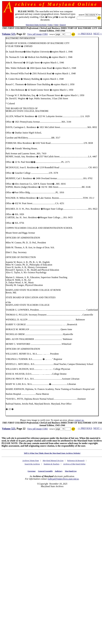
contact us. (79, 420)
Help (56, 25)
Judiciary (59, 471)
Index (50, 25)
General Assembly (45, 471)
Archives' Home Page (31, 460)
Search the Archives (32, 464)
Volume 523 (9, 34)
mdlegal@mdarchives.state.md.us (63, 479)
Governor (32, 471)
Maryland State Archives (36, 25)
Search (63, 25)
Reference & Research (76, 460)
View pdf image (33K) (37, 34)
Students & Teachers (52, 464)
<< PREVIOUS (85, 34)
